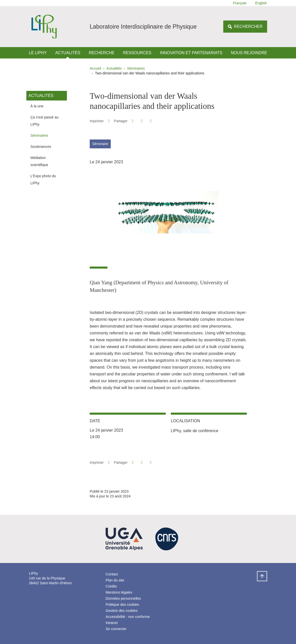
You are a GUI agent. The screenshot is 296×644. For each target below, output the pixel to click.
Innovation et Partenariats (191, 53)
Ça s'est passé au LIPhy (44, 121)
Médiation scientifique (39, 161)
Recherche (101, 53)
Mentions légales (119, 592)
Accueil (95, 68)
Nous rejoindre (249, 53)
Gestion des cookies (122, 611)
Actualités (68, 53)
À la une (37, 106)
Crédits (111, 586)
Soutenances (41, 147)
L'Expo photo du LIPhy (43, 179)
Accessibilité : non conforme (128, 617)
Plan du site (115, 580)
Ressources (137, 53)
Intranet (112, 623)
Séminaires (136, 68)
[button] (133, 121)
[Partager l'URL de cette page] (151, 121)
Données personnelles (123, 598)
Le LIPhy (38, 53)
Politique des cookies (122, 605)
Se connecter (116, 629)
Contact (112, 574)
